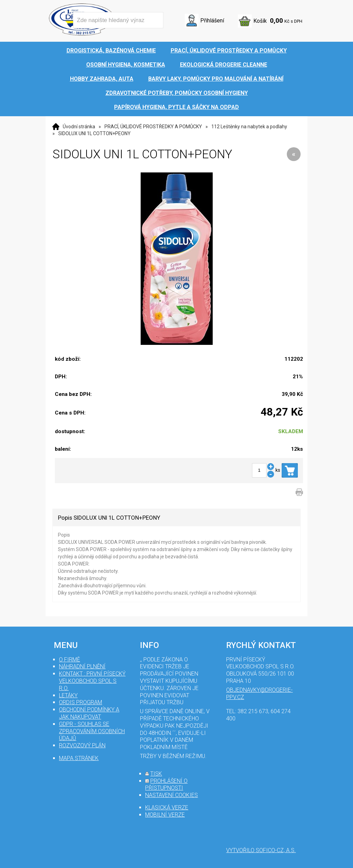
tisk (156, 774)
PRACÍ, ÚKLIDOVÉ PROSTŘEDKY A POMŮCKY (153, 127)
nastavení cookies (172, 795)
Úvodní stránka (79, 127)
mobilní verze (165, 815)
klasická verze (167, 807)
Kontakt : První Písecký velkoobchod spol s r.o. (92, 681)
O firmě (69, 660)
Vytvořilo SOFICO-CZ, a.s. (261, 850)
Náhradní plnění (82, 666)
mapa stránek (79, 758)
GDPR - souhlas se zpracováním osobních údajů (92, 731)
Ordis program (80, 702)
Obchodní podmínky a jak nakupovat (89, 713)
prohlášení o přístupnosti (166, 785)
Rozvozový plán (82, 745)
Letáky (68, 695)
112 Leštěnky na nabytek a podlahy (249, 127)
